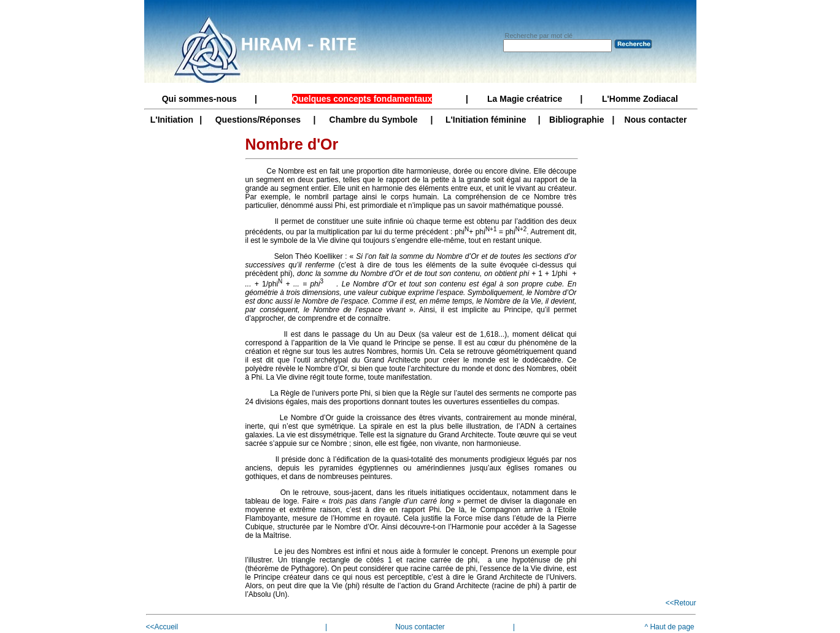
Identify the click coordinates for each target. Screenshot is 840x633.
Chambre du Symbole (374, 120)
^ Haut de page (669, 627)
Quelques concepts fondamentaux (362, 99)
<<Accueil (162, 627)
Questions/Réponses (258, 120)
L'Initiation (172, 120)
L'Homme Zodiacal (640, 99)
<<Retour (680, 603)
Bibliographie (576, 120)
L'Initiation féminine (486, 120)
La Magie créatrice (525, 99)
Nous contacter (656, 120)
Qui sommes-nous (199, 99)
